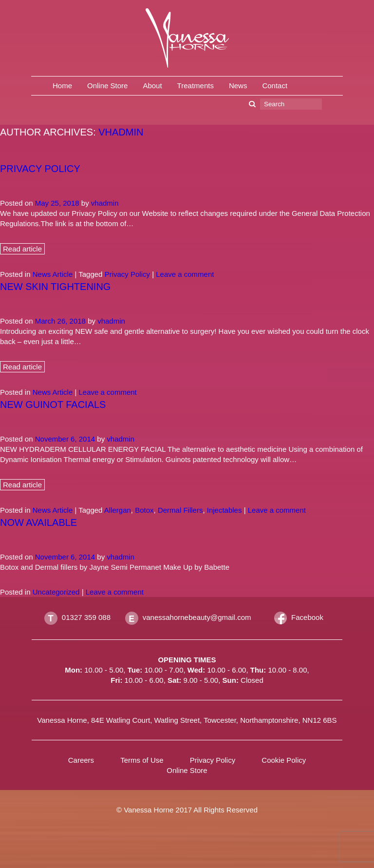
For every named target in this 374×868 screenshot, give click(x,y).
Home (62, 86)
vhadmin (121, 132)
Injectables (224, 510)
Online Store (107, 86)
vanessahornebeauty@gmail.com (197, 617)
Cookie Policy (284, 760)
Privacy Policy (127, 274)
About (152, 86)
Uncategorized (56, 592)
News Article (53, 274)
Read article (22, 249)
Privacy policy (40, 169)
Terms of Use (142, 760)
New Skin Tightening (55, 287)
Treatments (196, 86)
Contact (275, 86)
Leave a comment (185, 274)
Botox (144, 510)
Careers (81, 760)
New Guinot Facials (53, 405)
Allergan (118, 510)
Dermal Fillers (180, 510)
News (238, 86)
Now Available (38, 522)
